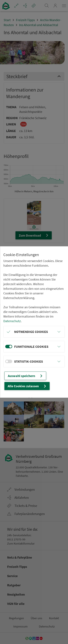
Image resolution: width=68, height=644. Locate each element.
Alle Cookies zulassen (27, 386)
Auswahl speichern (26, 376)
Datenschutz (12, 321)
